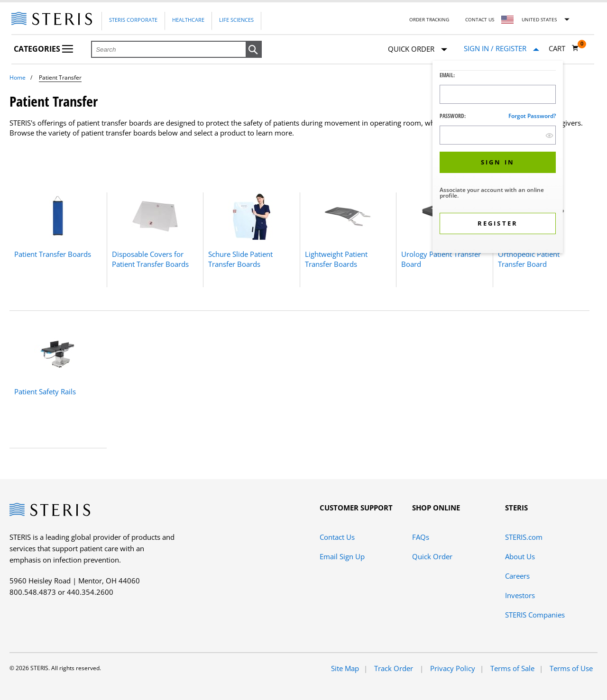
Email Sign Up (342, 556)
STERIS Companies (535, 615)
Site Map (345, 668)
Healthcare (188, 20)
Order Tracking (429, 19)
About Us (520, 556)
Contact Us (480, 19)
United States (539, 19)
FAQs (421, 537)
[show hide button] (549, 135)
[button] (254, 50)
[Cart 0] (564, 48)
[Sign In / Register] (501, 49)
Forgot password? (532, 116)
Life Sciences (236, 20)
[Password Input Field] (498, 135)
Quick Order (418, 50)
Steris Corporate (133, 20)
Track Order (395, 668)
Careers (517, 576)
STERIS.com (524, 537)
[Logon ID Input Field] (498, 94)
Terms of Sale (512, 668)
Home (18, 77)
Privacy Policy (453, 668)
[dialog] (498, 158)
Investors (520, 595)
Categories (43, 49)
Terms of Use (571, 668)
